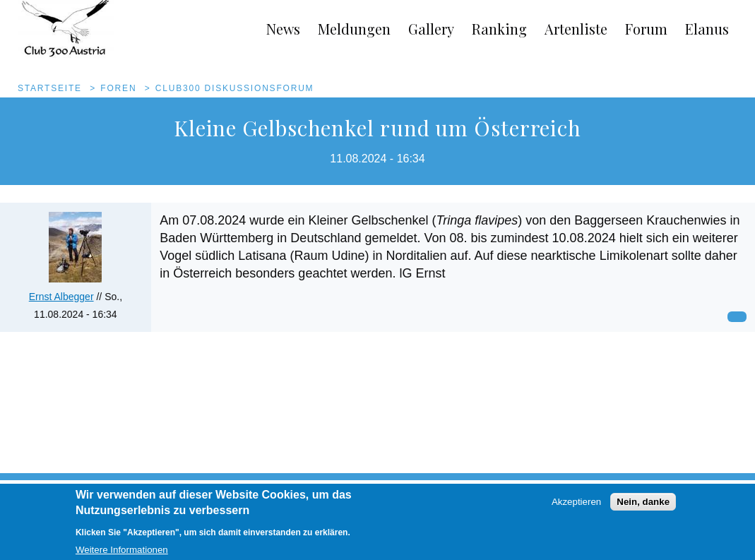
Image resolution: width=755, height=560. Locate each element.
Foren (118, 88)
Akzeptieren (576, 507)
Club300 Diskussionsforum (235, 88)
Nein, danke (643, 507)
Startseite (50, 88)
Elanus (707, 29)
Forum (646, 29)
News (283, 29)
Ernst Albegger (61, 297)
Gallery (431, 29)
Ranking (499, 29)
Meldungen (354, 29)
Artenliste (576, 29)
